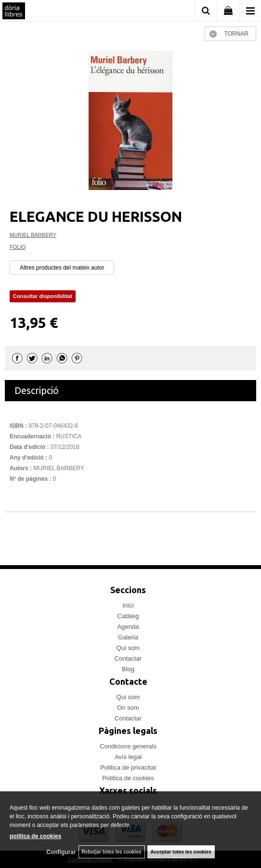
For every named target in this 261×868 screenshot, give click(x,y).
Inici (128, 605)
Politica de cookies (128, 778)
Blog (128, 669)
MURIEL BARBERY (33, 235)
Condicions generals (128, 746)
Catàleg (128, 616)
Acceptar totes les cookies (181, 852)
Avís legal (128, 757)
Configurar (61, 852)
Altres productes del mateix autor (62, 268)
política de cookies (35, 836)
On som (128, 708)
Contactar (128, 658)
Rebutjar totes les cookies (112, 852)
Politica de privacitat (128, 767)
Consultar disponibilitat (43, 296)
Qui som (128, 648)
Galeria (128, 637)
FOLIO (18, 247)
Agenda (128, 627)
